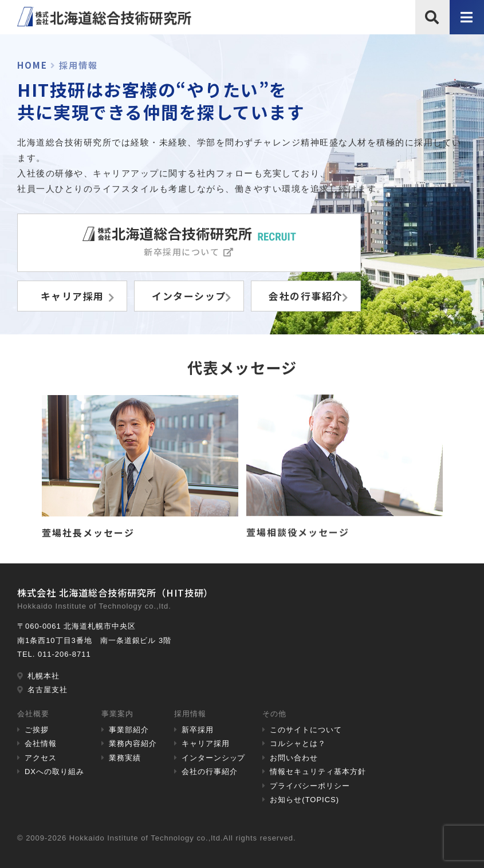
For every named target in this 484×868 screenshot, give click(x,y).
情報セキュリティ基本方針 (318, 772)
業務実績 (125, 758)
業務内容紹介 (133, 743)
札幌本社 (44, 676)
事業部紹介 (129, 730)
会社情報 (41, 743)
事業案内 (117, 714)
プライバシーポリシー (310, 786)
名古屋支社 (48, 690)
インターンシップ (214, 758)
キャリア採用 (206, 743)
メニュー (467, 33)
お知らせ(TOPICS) (304, 800)
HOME (32, 65)
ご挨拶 (37, 730)
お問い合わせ (294, 758)
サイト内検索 (432, 33)
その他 (274, 714)
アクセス (41, 758)
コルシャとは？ (298, 743)
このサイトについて (306, 730)
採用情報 (190, 714)
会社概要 (33, 714)
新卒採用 (198, 730)
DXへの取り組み (54, 772)
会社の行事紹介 (210, 772)
